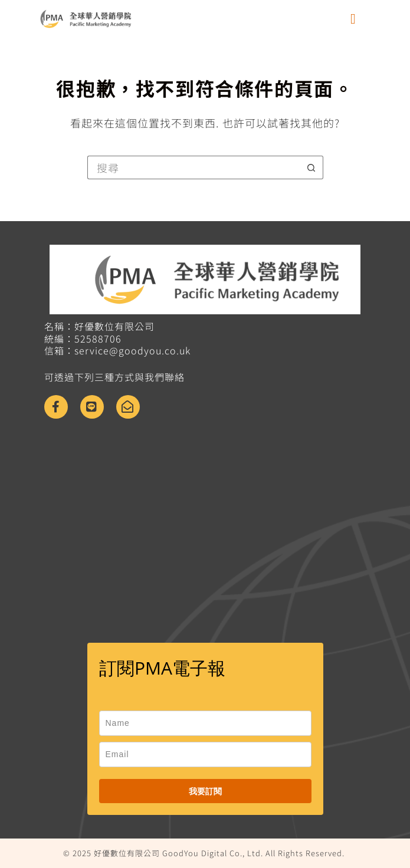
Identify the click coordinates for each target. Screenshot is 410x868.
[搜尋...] (193, 167)
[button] (353, 19)
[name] (205, 723)
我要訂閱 (205, 791)
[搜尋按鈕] (311, 167)
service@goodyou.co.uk (132, 350)
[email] (205, 754)
